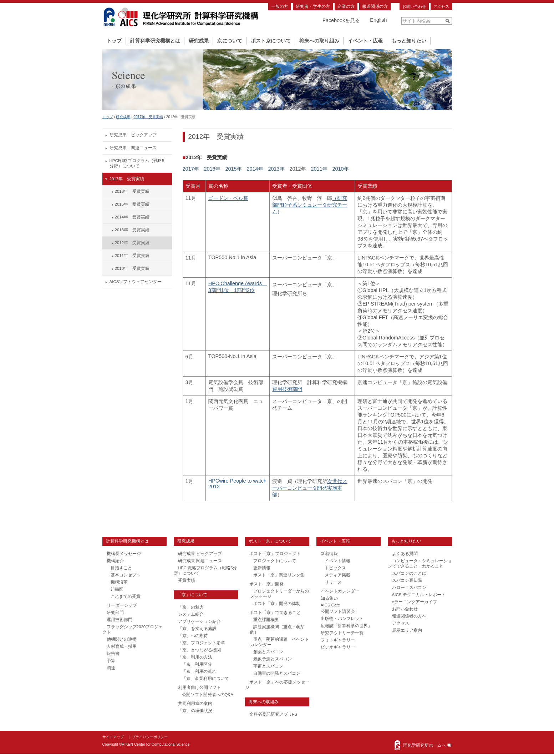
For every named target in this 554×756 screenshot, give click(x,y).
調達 (111, 668)
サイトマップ (113, 737)
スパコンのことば (409, 573)
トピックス (335, 568)
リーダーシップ (122, 605)
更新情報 (262, 568)
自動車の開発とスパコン (277, 673)
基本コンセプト (126, 575)
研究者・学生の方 (313, 6)
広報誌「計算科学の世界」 (346, 626)
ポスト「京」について (270, 541)
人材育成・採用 (122, 646)
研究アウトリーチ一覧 (342, 633)
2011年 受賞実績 (132, 256)
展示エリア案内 (407, 630)
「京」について (192, 595)
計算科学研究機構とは (155, 41)
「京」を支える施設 (197, 629)
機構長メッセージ (124, 554)
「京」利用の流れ (199, 671)
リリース (333, 582)
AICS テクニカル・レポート (419, 595)
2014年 (255, 169)
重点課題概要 (266, 620)
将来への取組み (264, 702)
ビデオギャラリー (338, 647)
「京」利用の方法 (195, 657)
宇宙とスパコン (268, 666)
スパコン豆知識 (407, 580)
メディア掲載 (337, 575)
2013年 (276, 169)
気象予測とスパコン (273, 659)
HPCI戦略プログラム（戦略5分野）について (137, 163)
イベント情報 (337, 561)
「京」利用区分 (197, 664)
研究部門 (115, 613)
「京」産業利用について (205, 679)
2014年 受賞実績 (132, 217)
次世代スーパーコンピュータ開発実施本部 (310, 488)
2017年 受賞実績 (148, 117)
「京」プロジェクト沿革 (202, 643)
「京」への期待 (193, 636)
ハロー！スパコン (409, 588)
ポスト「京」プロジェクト (275, 554)
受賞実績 (187, 580)
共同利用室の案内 (195, 704)
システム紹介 (191, 614)
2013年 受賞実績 (132, 230)
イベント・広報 (365, 41)
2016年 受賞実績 (132, 191)
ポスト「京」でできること (275, 613)
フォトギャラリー (338, 640)
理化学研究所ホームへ (425, 745)
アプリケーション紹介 (199, 621)
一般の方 (280, 6)
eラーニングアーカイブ (415, 602)
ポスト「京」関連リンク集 (279, 575)
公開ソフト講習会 (338, 611)
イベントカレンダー (340, 591)
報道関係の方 (375, 6)
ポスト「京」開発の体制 (277, 604)
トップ (114, 41)
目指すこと (121, 568)
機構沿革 (119, 582)
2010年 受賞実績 (132, 268)
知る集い (329, 598)
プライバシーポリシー (150, 737)
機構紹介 (115, 561)
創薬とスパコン (268, 652)
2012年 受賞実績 (132, 243)
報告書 (113, 654)
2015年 (234, 169)
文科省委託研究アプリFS (273, 714)
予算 (111, 661)
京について (230, 41)
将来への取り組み (319, 41)
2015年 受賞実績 (132, 204)
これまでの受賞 (126, 596)
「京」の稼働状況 (195, 711)
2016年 (212, 169)
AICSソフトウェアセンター (136, 282)
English (378, 20)
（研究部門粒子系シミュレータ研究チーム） (310, 205)
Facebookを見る (341, 20)
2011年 (319, 169)
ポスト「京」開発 (266, 584)
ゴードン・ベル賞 (228, 198)
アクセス (441, 6)
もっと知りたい (409, 41)
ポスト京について (271, 41)
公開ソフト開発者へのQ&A (208, 695)
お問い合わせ (414, 6)
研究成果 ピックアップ (133, 135)
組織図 (117, 589)
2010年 (341, 169)
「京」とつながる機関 (199, 650)
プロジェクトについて (275, 561)
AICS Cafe (330, 605)
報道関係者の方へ (409, 616)
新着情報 (329, 554)
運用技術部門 (287, 389)
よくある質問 (405, 554)
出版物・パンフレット (342, 619)
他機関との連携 (122, 639)
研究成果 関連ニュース (133, 148)
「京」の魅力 (191, 607)
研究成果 (199, 41)
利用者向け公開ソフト (199, 687)
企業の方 (346, 6)
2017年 (191, 169)
